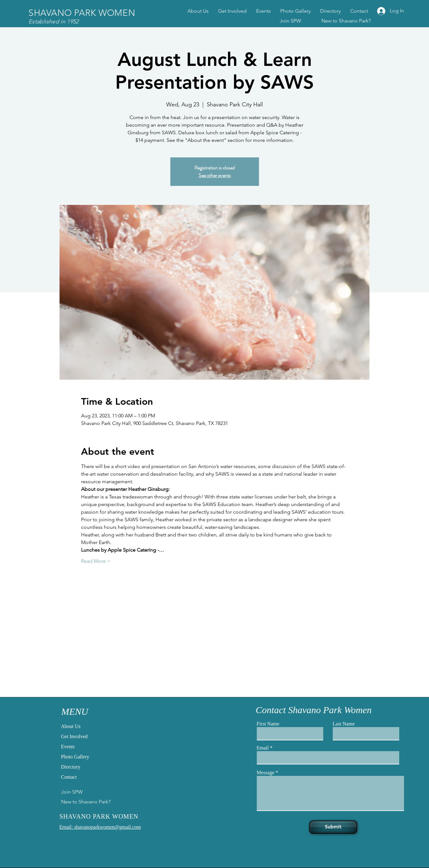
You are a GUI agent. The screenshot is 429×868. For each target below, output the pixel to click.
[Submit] (333, 827)
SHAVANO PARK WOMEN (82, 13)
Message (266, 773)
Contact (69, 777)
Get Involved (74, 736)
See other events (215, 175)
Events (68, 747)
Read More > (96, 561)
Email (263, 748)
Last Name (344, 724)
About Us (71, 726)
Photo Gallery (75, 757)
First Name (268, 724)
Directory (71, 767)
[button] (295, 11)
